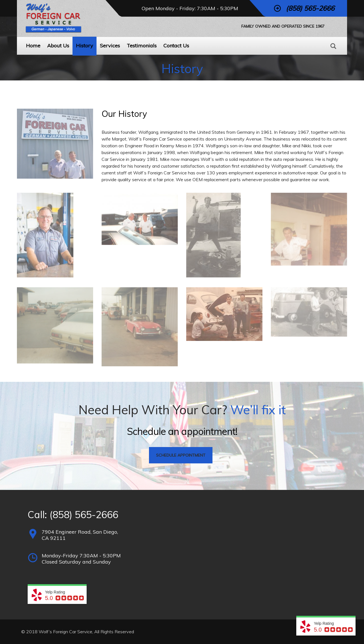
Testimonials (142, 46)
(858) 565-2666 (84, 515)
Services (110, 46)
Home (33, 46)
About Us (58, 46)
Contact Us (176, 46)
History (85, 46)
